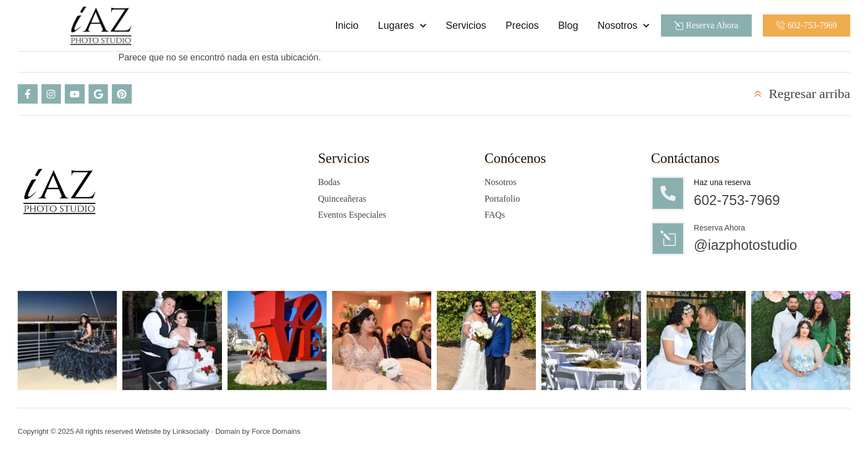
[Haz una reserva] (668, 194)
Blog (567, 25)
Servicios (465, 25)
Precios (521, 25)
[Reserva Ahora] (668, 239)
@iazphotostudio (746, 246)
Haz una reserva (723, 183)
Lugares (401, 26)
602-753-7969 (737, 201)
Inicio (346, 25)
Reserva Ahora (720, 228)
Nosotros (623, 26)
